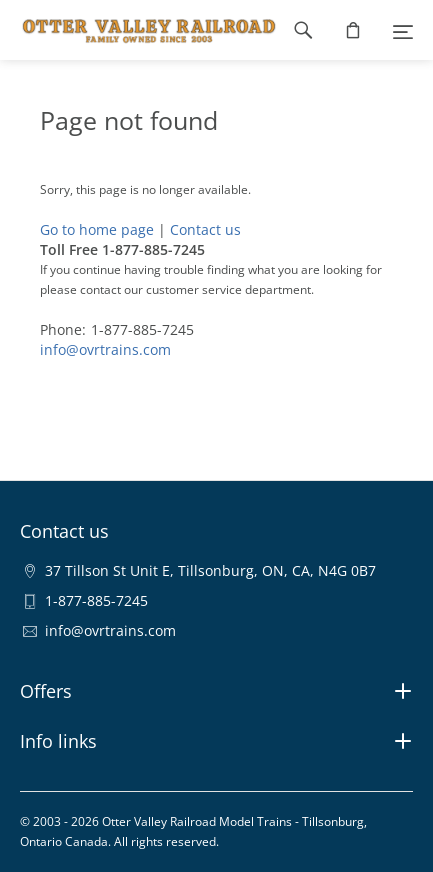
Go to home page (97, 229)
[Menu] (403, 30)
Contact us (205, 229)
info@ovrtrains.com (105, 349)
